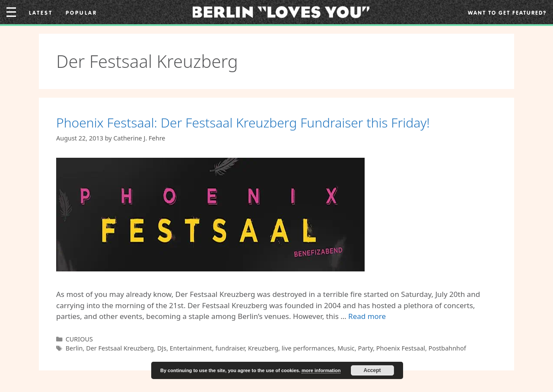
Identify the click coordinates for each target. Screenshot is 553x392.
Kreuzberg (263, 348)
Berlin (74, 348)
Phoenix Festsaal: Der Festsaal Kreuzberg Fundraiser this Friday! (243, 123)
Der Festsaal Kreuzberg (120, 348)
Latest (41, 13)
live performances (308, 348)
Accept (372, 370)
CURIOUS (79, 339)
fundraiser (230, 348)
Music (346, 348)
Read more (367, 316)
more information (321, 370)
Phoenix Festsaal (401, 348)
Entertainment (191, 348)
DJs (162, 348)
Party (365, 348)
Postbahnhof (447, 348)
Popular (81, 13)
